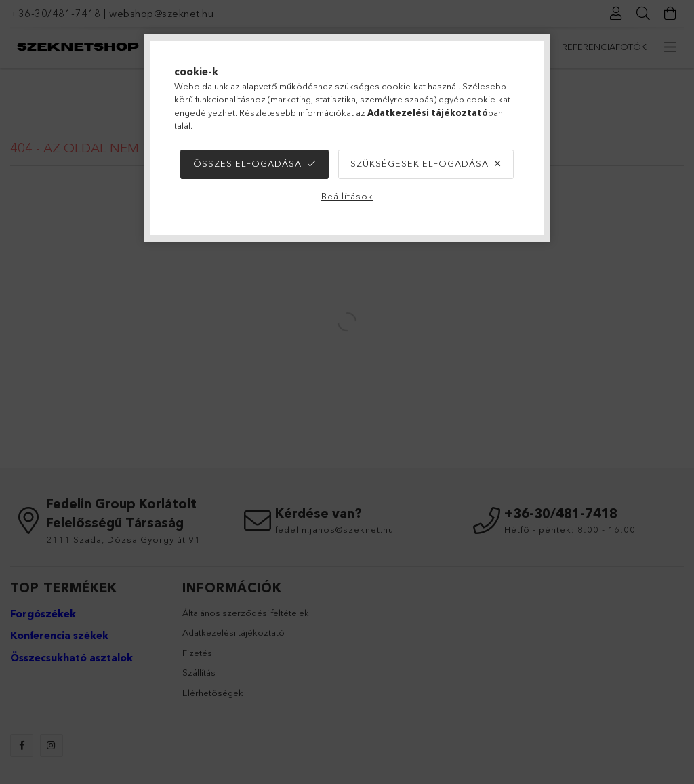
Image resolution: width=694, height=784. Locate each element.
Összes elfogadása (247, 163)
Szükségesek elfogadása (420, 163)
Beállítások (347, 196)
